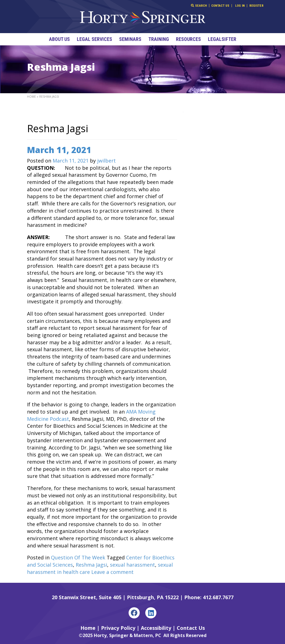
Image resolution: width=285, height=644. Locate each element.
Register (256, 6)
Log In (240, 6)
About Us (59, 39)
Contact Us (220, 6)
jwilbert (106, 161)
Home (31, 97)
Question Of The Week (78, 557)
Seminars (130, 39)
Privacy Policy (118, 628)
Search (199, 6)
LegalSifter (222, 39)
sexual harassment (132, 565)
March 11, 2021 (59, 150)
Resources (188, 39)
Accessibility (156, 628)
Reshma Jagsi (91, 565)
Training (159, 39)
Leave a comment (112, 572)
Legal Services (94, 39)
